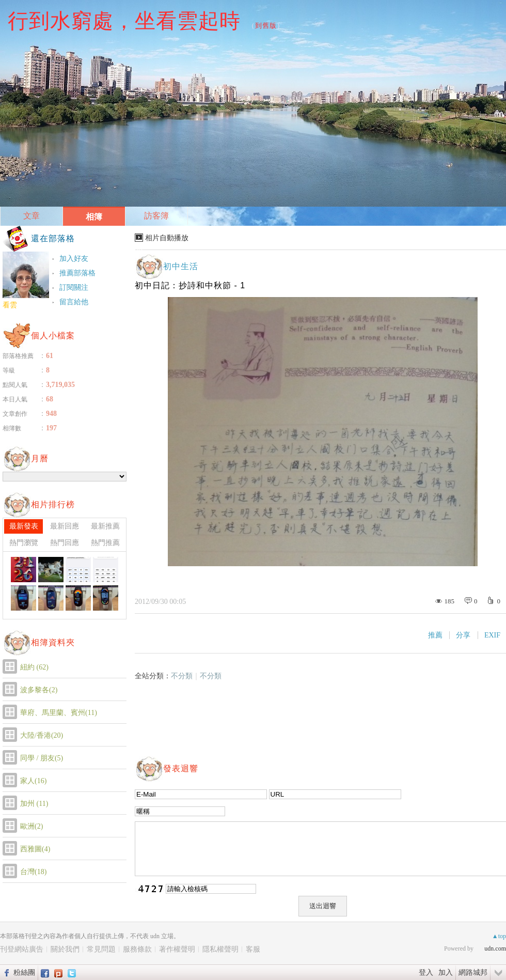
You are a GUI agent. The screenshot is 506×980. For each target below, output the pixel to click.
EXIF (492, 635)
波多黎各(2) (39, 690)
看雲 (10, 305)
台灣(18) (33, 872)
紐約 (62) (34, 667)
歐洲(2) (31, 826)
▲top (499, 936)
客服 (253, 949)
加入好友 (74, 259)
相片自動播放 (167, 238)
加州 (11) (34, 804)
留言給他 (74, 302)
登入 (426, 972)
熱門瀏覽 (24, 543)
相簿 (94, 217)
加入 (446, 972)
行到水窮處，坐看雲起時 (124, 21)
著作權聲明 (177, 949)
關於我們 (65, 949)
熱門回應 (65, 543)
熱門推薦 (105, 543)
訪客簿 (156, 216)
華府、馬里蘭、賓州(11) (59, 713)
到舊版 (266, 26)
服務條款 (137, 949)
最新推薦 (105, 526)
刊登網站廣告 (22, 949)
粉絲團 (24, 972)
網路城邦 (473, 972)
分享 (463, 635)
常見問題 (101, 949)
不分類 (182, 676)
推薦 (435, 635)
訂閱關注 (74, 287)
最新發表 (24, 526)
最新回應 (65, 526)
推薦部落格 (77, 273)
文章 (31, 216)
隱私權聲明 (220, 949)
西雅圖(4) (35, 849)
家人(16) (33, 781)
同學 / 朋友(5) (42, 758)
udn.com (495, 948)
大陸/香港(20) (42, 735)
